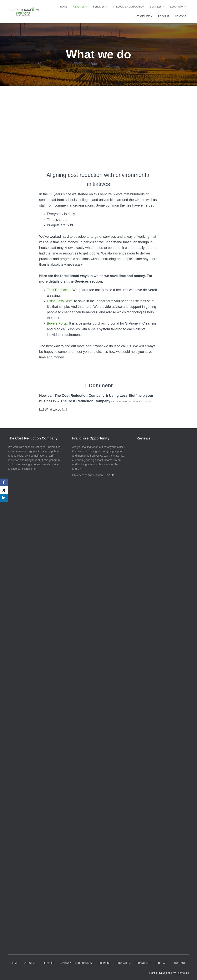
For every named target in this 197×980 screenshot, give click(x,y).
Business (157, 7)
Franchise (144, 16)
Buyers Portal (57, 323)
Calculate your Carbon (129, 7)
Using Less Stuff (60, 301)
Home (64, 7)
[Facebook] (4, 482)
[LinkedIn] (4, 498)
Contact (181, 16)
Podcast (164, 16)
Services (100, 7)
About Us (80, 7)
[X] (4, 490)
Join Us (110, 475)
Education (178, 7)
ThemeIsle (183, 973)
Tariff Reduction (59, 290)
